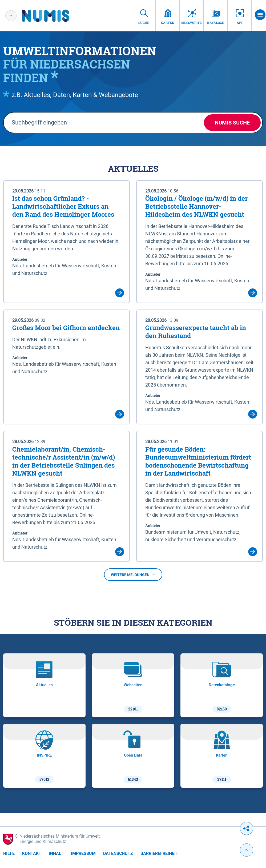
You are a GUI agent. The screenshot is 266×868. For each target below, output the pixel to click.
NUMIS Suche (232, 123)
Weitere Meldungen (133, 575)
